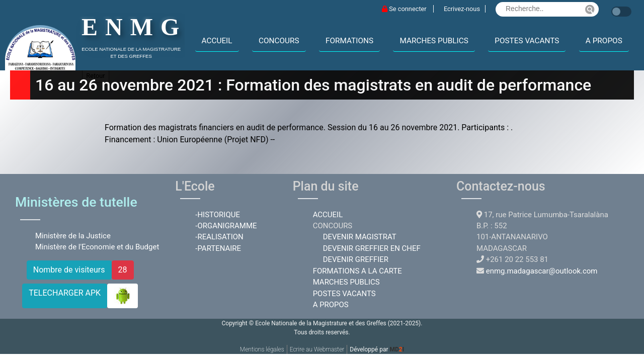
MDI (397, 349)
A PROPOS (604, 41)
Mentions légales (262, 349)
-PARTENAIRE (218, 248)
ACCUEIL (217, 41)
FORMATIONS (349, 41)
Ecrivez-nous (462, 9)
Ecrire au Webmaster (317, 349)
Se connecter (405, 9)
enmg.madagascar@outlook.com (542, 271)
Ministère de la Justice (73, 236)
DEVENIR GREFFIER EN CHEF (372, 248)
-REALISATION (219, 237)
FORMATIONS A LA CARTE (357, 271)
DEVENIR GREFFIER (356, 259)
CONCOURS (279, 41)
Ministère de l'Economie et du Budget (97, 247)
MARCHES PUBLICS (434, 41)
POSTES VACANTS (527, 41)
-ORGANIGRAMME (226, 226)
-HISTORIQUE (218, 215)
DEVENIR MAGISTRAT (360, 237)
